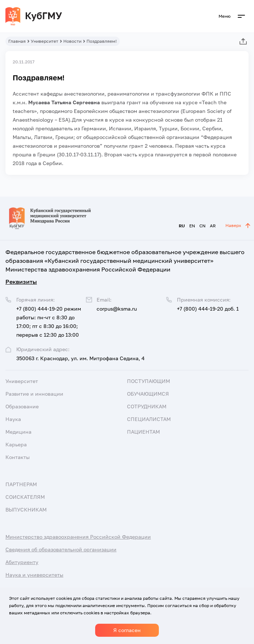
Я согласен (127, 630)
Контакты (18, 457)
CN (202, 226)
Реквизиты (21, 282)
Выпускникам (26, 510)
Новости (72, 41)
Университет (45, 41)
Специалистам (149, 419)
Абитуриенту (22, 562)
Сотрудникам (147, 406)
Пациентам (143, 432)
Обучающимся (148, 394)
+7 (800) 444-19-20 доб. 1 (208, 309)
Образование (22, 406)
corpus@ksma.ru (117, 309)
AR (213, 226)
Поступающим (149, 381)
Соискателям (25, 497)
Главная (17, 41)
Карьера (16, 444)
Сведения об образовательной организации (61, 549)
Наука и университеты (34, 575)
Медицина (18, 432)
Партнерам (21, 484)
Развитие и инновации (34, 394)
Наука (13, 419)
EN (192, 226)
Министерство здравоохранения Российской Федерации (78, 537)
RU (182, 226)
